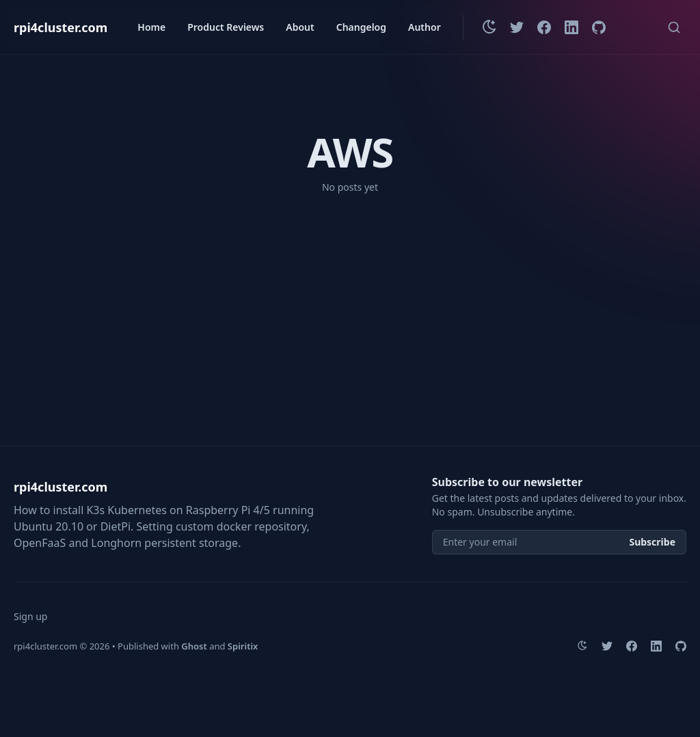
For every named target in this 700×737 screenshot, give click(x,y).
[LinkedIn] (571, 27)
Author (425, 27)
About (300, 27)
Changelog (361, 27)
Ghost (194, 646)
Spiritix (243, 646)
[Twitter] (517, 27)
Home (151, 27)
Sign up (30, 616)
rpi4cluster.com (60, 27)
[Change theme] (489, 27)
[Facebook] (544, 27)
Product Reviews (226, 27)
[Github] (599, 27)
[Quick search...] (674, 27)
